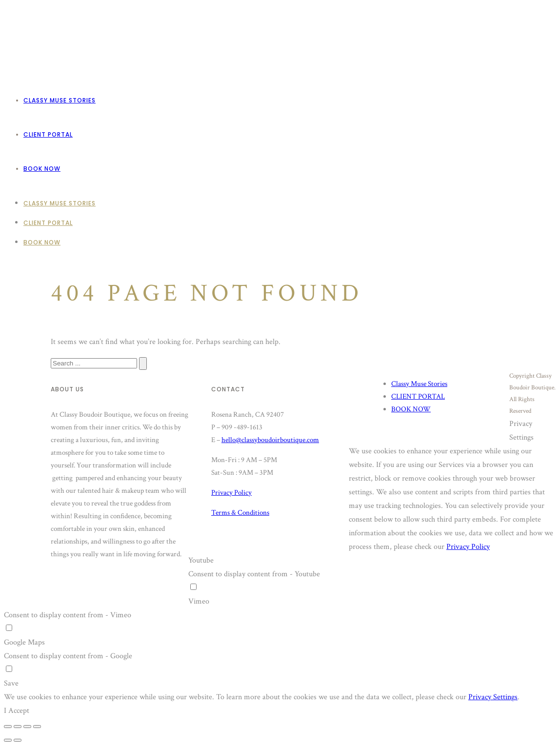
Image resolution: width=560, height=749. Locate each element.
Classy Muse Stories (60, 100)
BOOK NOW (42, 169)
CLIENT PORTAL (48, 134)
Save (11, 683)
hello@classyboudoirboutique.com (270, 440)
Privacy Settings (493, 697)
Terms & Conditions (240, 513)
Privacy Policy (231, 493)
